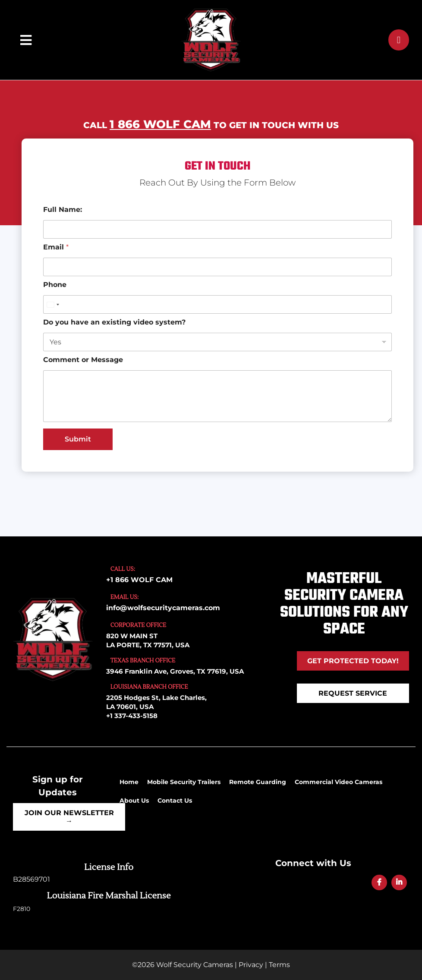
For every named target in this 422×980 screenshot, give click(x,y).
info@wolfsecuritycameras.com (163, 608)
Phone (55, 285)
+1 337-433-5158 (132, 716)
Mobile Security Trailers (184, 782)
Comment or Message (83, 360)
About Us (134, 800)
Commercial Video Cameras (339, 782)
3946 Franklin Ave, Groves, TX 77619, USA (175, 671)
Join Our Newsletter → (69, 817)
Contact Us (175, 800)
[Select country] (53, 304)
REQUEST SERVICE (353, 693)
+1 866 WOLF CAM (139, 580)
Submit (78, 439)
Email (56, 247)
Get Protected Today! (353, 661)
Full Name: (63, 210)
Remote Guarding (258, 782)
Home (129, 782)
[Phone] (217, 304)
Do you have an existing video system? (114, 322)
